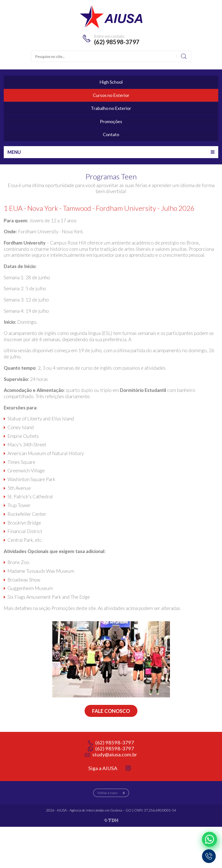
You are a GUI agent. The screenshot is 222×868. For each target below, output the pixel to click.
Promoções (111, 121)
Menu (14, 152)
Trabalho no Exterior (111, 108)
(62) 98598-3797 (117, 42)
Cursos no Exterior (111, 95)
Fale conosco (111, 711)
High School (111, 82)
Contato (111, 134)
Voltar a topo (107, 793)
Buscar (184, 56)
